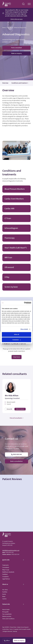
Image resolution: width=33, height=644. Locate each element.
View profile (9, 409)
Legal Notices (6, 579)
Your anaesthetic (7, 614)
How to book (6, 610)
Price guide (5, 612)
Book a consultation (16, 461)
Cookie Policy (5, 629)
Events (4, 594)
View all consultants (16, 418)
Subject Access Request (23, 627)
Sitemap (15, 631)
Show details (24, 329)
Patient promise (7, 616)
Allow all (16, 334)
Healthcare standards (8, 572)
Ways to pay (6, 570)
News (4, 597)
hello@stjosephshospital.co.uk (11, 551)
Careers (4, 599)
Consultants (6, 568)
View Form (17, 357)
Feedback (5, 574)
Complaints (5, 577)
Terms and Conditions (8, 619)
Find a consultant (16, 48)
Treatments (10, 28)
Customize (17, 340)
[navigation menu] (29, 4)
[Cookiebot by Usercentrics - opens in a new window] (24, 303)
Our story (5, 590)
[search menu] (23, 4)
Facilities (5, 592)
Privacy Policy (13, 627)
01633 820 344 (15, 554)
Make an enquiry (17, 53)
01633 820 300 (10, 552)
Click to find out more (16, 19)
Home (4, 28)
